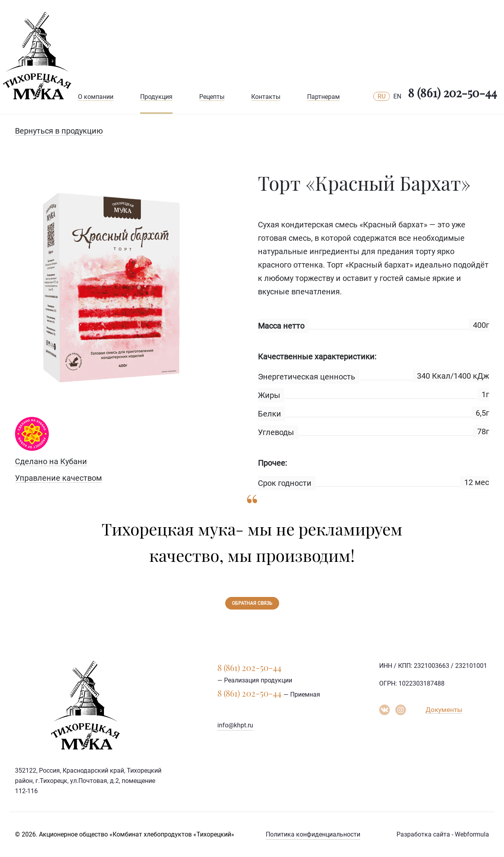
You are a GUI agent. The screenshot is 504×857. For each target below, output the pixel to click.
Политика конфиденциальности (313, 834)
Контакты (266, 97)
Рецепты (212, 97)
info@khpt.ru (235, 725)
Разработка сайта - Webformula (443, 834)
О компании (96, 97)
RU (382, 96)
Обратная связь (252, 603)
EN (397, 96)
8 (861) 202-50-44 (452, 93)
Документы (444, 710)
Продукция (156, 97)
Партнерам (323, 97)
